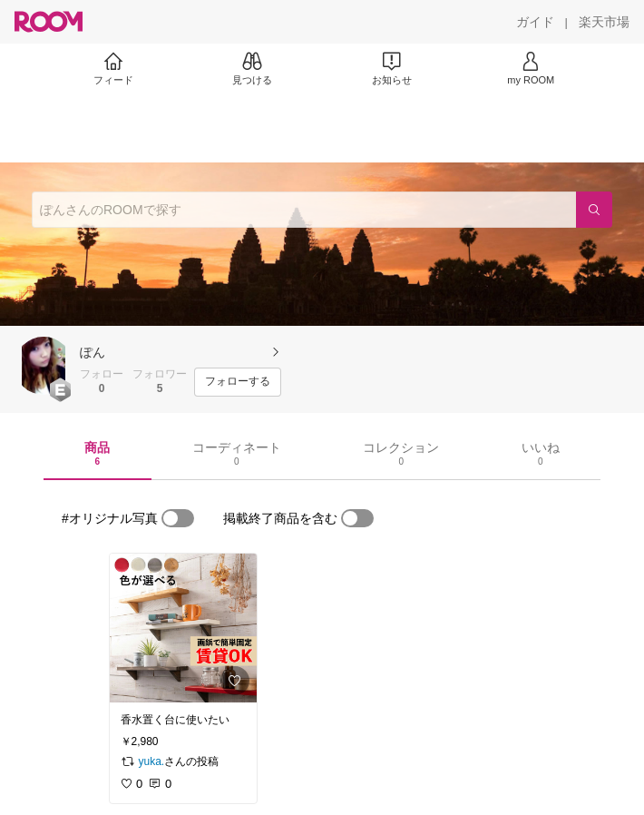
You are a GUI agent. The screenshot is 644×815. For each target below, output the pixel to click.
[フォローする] (238, 382)
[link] (183, 628)
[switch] (178, 518)
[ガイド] (535, 22)
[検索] (594, 210)
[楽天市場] (604, 22)
